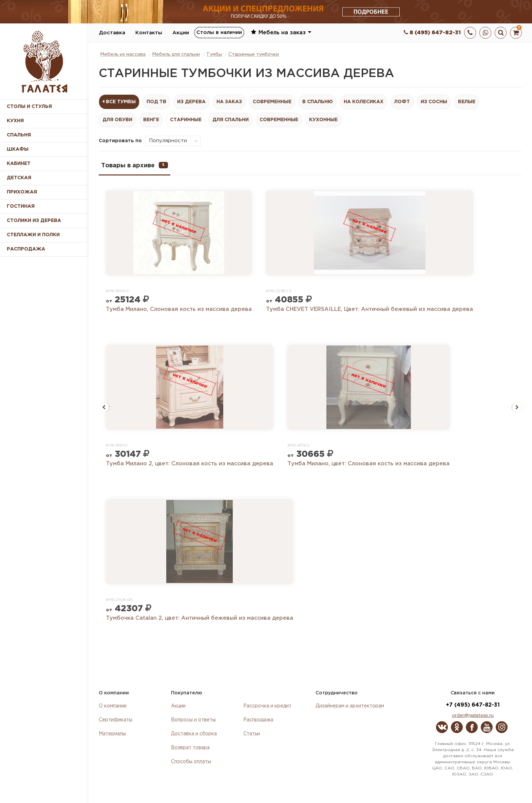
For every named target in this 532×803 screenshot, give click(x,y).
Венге (151, 120)
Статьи (252, 734)
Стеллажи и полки (33, 235)
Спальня (19, 135)
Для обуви (117, 120)
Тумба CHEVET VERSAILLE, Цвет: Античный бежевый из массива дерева (369, 309)
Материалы (112, 734)
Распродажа (258, 720)
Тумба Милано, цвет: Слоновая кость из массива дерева (368, 464)
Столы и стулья (29, 107)
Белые (467, 102)
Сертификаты (116, 720)
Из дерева (191, 102)
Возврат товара (190, 748)
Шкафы (18, 149)
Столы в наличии (219, 32)
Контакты (149, 33)
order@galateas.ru (473, 716)
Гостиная (21, 206)
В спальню (318, 102)
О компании (113, 706)
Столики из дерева (34, 221)
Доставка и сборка (194, 734)
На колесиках (364, 102)
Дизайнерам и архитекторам (350, 706)
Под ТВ (156, 102)
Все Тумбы (121, 102)
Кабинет (19, 164)
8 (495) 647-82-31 (432, 33)
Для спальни (231, 120)
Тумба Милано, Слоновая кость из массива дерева (179, 309)
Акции (181, 33)
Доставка (112, 33)
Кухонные (323, 120)
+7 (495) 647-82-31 (473, 705)
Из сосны (434, 102)
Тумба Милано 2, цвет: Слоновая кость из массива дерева (189, 464)
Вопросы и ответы (193, 720)
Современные (272, 102)
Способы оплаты (191, 762)
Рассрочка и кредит (267, 706)
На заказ (229, 102)
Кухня (15, 121)
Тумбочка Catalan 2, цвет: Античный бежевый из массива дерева (199, 618)
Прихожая (22, 192)
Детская (19, 178)
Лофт (402, 102)
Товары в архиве (135, 165)
